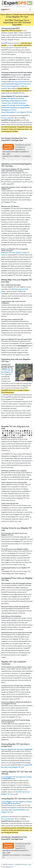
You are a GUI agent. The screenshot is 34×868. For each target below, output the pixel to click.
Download (4, 116)
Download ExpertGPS (8, 147)
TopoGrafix (11, 865)
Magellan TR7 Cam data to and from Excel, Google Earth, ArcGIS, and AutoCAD (16, 86)
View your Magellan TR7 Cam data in (17, 749)
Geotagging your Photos (9, 110)
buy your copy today (8, 118)
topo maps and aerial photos (20, 82)
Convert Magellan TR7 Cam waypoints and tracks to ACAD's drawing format (17, 803)
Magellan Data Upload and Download (13, 99)
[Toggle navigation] (30, 10)
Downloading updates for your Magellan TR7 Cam (17, 112)
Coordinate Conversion (19, 103)
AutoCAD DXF (6, 108)
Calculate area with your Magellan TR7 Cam (7, 372)
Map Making (5, 101)
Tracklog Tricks (6, 103)
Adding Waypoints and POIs (18, 101)
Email (29, 865)
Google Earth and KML (8, 105)
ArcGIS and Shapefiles (23, 105)
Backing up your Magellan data (20, 108)
